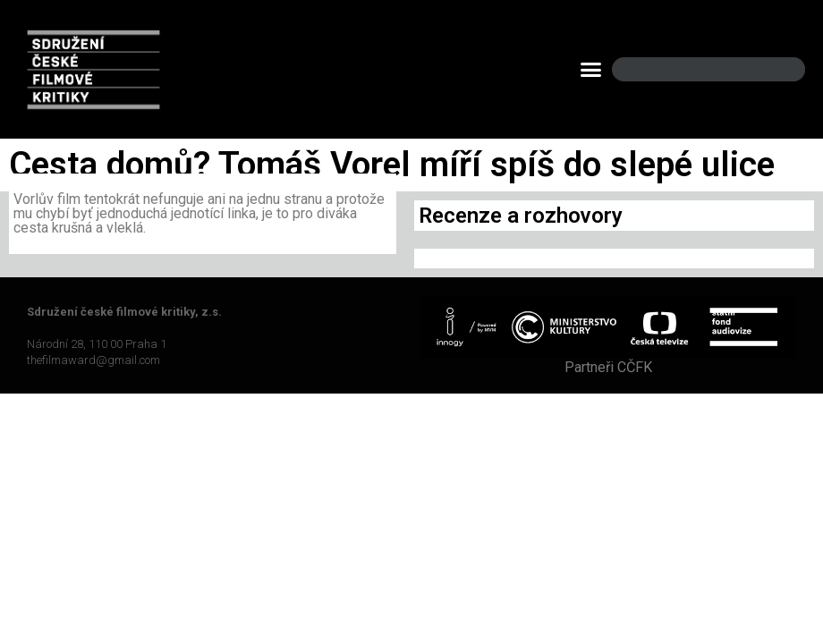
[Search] (776, 69)
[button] (590, 70)
